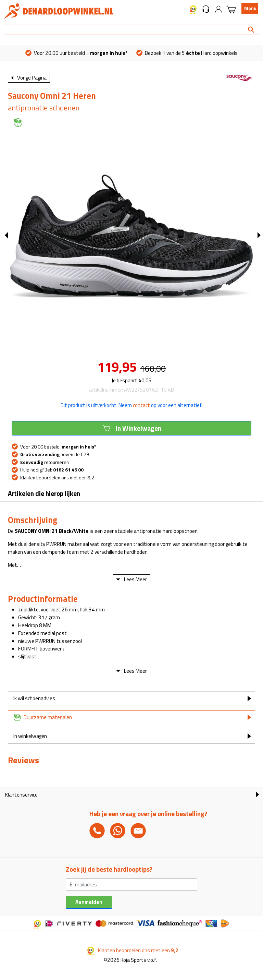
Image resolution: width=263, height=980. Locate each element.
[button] (206, 9)
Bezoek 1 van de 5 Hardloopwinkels (187, 53)
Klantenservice (21, 795)
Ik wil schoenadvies (34, 698)
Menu (250, 8)
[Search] (131, 29)
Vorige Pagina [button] (32, 78)
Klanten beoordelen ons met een (133, 950)
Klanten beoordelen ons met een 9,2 (57, 478)
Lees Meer (135, 579)
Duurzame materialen (48, 717)
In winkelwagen (30, 736)
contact (141, 405)
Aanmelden (89, 902)
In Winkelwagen (132, 428)
